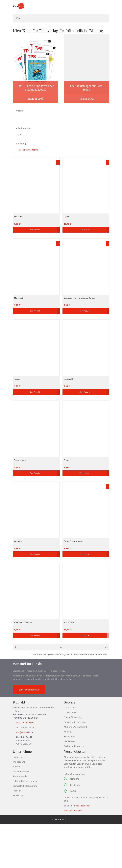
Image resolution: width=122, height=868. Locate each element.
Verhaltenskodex (21, 815)
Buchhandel (70, 781)
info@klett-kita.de (28, 777)
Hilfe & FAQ (70, 752)
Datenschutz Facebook (75, 766)
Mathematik (19, 334)
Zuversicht (68, 417)
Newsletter (18, 839)
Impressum (18, 801)
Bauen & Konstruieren (74, 581)
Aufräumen (19, 581)
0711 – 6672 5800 (28, 767)
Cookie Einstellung (73, 761)
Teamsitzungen (21, 499)
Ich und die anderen (23, 663)
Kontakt (68, 776)
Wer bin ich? (69, 663)
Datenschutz (70, 757)
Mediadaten (70, 785)
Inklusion (18, 252)
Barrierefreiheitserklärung (25, 830)
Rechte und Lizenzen (74, 790)
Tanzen (17, 417)
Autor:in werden (21, 820)
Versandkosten (83, 850)
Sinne (66, 499)
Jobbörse (17, 835)
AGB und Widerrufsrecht (75, 771)
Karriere (17, 811)
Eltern (67, 252)
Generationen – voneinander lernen (79, 334)
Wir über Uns (19, 806)
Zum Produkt (33, 266)
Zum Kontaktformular (29, 734)
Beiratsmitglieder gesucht (25, 825)
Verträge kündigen (73, 854)
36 (106, 689)
